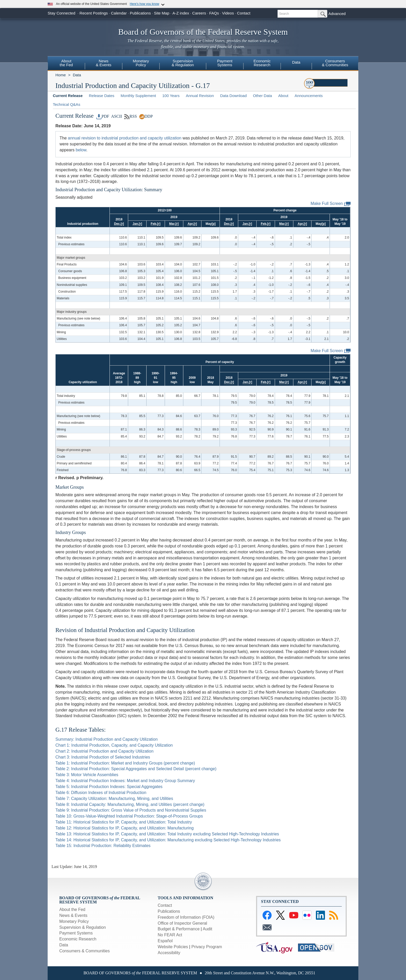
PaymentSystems (225, 63)
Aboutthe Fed (66, 63)
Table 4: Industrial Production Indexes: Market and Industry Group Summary (125, 781)
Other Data (262, 96)
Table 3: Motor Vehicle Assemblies (87, 775)
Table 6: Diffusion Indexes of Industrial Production (101, 793)
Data (296, 62)
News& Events (104, 63)
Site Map (162, 13)
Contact (244, 13)
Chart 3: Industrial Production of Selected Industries (103, 757)
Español (165, 941)
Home (61, 75)
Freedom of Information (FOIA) (186, 917)
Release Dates (102, 96)
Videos (228, 13)
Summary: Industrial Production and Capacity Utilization (107, 739)
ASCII (116, 116)
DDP (146, 116)
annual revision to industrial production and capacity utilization (125, 138)
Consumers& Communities (335, 63)
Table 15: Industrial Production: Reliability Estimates (103, 846)
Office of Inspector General (182, 923)
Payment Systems (76, 933)
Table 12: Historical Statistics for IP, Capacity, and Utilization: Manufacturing (125, 828)
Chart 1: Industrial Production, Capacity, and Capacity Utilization (114, 745)
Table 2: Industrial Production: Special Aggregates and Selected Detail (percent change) (136, 769)
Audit (207, 929)
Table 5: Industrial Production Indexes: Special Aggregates (109, 787)
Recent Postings (94, 13)
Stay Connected (61, 13)
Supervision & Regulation (83, 927)
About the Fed (72, 910)
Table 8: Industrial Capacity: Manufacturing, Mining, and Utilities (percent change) (130, 804)
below (81, 150)
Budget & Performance (179, 929)
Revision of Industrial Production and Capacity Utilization (125, 630)
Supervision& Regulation (183, 63)
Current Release (68, 96)
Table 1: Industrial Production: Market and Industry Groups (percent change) (125, 763)
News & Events (73, 915)
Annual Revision (200, 96)
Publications (140, 13)
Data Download (233, 96)
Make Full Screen (331, 204)
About (283, 96)
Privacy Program (207, 947)
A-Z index (181, 13)
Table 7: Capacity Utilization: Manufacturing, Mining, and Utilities (114, 799)
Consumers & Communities (85, 951)
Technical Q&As (67, 104)
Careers (199, 13)
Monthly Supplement (138, 96)
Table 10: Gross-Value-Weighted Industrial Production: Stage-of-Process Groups (129, 816)
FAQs (214, 13)
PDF (103, 116)
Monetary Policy (74, 921)
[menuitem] (66, 64)
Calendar (119, 13)
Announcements (309, 96)
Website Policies (173, 947)
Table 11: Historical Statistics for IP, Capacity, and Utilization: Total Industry (124, 822)
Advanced (337, 14)
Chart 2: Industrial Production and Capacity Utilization (104, 751)
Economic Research (78, 939)
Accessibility (169, 953)
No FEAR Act (170, 935)
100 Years (171, 96)
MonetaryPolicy (141, 63)
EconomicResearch (262, 63)
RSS (131, 116)
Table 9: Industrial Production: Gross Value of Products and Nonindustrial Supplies (131, 810)
